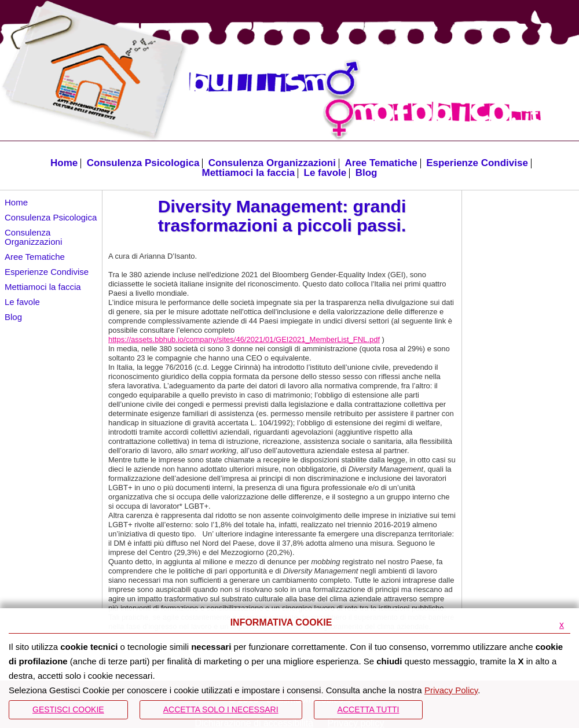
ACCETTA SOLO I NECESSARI (221, 709)
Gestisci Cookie (68, 709)
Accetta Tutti (369, 709)
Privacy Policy (451, 690)
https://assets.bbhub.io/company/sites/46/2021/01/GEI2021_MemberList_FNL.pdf (244, 339)
